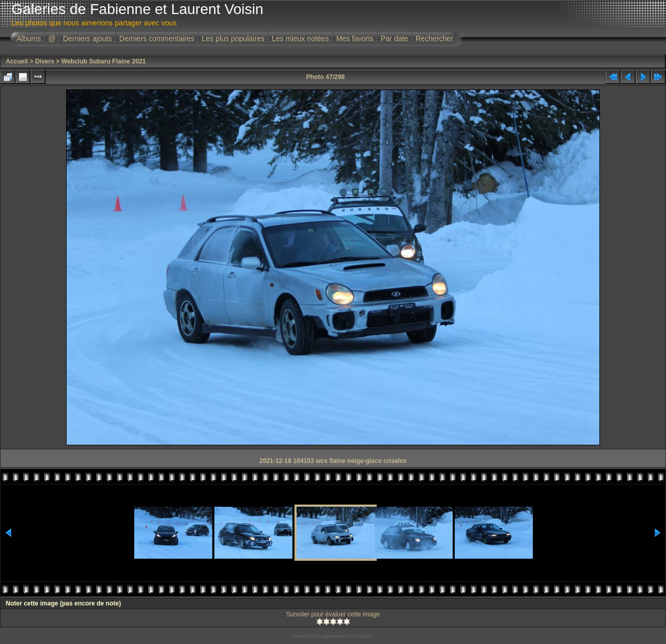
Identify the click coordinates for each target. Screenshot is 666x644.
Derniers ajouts (87, 38)
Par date (395, 38)
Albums (29, 38)
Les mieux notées (300, 38)
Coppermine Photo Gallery (346, 636)
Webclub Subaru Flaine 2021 (104, 61)
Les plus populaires (233, 38)
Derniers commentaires (157, 38)
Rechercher (434, 38)
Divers (44, 61)
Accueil (17, 61)
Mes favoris (355, 38)
